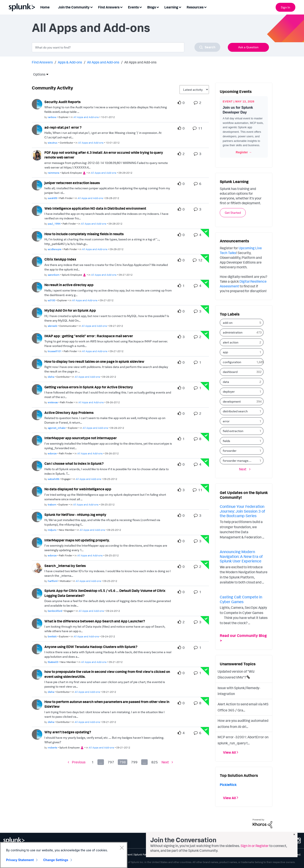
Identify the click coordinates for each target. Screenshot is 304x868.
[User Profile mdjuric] (37, 517)
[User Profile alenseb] (37, 312)
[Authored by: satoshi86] (54, 479)
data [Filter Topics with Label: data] (226, 382)
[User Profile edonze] (37, 440)
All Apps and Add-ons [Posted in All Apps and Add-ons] (86, 117)
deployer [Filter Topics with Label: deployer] (229, 391)
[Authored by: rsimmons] (54, 173)
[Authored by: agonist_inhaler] (57, 428)
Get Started (233, 213)
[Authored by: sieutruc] (53, 143)
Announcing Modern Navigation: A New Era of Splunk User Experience (241, 556)
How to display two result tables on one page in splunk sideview (94, 361)
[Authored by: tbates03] (53, 662)
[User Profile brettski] (37, 623)
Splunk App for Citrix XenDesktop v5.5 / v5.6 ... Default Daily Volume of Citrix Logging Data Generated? (105, 593)
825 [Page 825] (155, 762)
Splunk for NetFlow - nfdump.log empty (75, 515)
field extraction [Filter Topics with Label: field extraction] (233, 431)
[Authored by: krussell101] (55, 351)
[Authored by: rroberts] (53, 747)
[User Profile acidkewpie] (37, 236)
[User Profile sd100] (37, 287)
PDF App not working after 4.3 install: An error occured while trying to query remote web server (104, 155)
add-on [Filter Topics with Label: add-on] (228, 323)
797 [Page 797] (111, 762)
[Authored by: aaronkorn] (54, 275)
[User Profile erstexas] (37, 389)
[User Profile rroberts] (37, 734)
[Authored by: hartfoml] (53, 581)
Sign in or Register (255, 846)
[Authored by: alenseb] (53, 326)
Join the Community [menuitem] (74, 7)
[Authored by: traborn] (52, 504)
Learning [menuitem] (171, 7)
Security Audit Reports (62, 102)
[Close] (122, 848)
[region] (64, 855)
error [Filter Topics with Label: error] (226, 421)
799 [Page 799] (134, 762)
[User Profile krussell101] (37, 338)
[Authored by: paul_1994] (54, 224)
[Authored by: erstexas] (53, 402)
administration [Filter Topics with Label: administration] (233, 332)
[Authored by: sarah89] (53, 198)
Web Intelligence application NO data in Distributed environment (95, 208)
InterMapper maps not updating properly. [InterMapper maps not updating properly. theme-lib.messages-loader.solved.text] (77, 540)
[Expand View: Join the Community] (91, 7)
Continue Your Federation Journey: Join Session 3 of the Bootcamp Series (242, 511)
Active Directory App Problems (69, 413)
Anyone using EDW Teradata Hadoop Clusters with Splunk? (91, 647)
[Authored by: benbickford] (55, 611)
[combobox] (126, 47)
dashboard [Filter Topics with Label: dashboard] (230, 372)
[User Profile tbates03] (37, 649)
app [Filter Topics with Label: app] (225, 352)
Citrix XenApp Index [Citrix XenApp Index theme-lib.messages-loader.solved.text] (60, 259)
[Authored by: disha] (51, 377)
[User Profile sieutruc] (37, 129)
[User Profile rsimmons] (37, 155)
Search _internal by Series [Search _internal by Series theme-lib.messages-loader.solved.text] (65, 566)
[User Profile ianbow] (37, 104)
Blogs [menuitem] (152, 7)
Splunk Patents (143, 854)
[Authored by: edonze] (52, 453)
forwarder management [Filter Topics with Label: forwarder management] (239, 461)
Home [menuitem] (45, 7)
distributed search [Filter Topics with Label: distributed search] (235, 411)
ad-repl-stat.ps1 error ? (63, 127)
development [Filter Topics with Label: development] (232, 401)
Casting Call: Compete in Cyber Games (241, 599)
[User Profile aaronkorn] (37, 261)
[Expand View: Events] (141, 7)
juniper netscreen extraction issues (72, 183)
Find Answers (42, 62)
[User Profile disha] (37, 363)
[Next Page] (167, 762)
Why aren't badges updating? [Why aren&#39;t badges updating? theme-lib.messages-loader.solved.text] (68, 732)
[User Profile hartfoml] (37, 568)
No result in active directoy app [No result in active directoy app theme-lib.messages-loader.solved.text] (69, 285)
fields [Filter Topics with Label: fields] (226, 441)
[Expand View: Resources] (205, 7)
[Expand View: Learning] (180, 7)
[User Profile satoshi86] (37, 465)
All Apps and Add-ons (103, 62)
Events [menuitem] (133, 7)
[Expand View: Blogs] (158, 7)
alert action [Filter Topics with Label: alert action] (231, 342)
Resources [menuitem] (195, 7)
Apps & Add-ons (70, 62)
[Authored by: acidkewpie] (55, 249)
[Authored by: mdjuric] (52, 530)
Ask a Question (248, 47)
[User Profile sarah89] (37, 185)
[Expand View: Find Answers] (121, 7)
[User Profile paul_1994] (37, 210)
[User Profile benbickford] (37, 593)
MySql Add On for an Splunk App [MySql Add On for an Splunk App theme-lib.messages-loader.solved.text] (70, 310)
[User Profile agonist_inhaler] (37, 415)
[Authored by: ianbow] (52, 117)
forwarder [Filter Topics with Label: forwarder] (230, 451)
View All (229, 752)
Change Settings (56, 860)
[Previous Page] (77, 762)
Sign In (285, 7)
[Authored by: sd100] (52, 300)
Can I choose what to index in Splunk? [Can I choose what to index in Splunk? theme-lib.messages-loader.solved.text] (74, 463)
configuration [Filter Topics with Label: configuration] (232, 362)
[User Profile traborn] (37, 491)
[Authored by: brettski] (52, 636)
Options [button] (38, 74)
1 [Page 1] (93, 762)
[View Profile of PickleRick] (228, 785)
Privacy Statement (20, 860)
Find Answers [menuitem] (109, 7)
